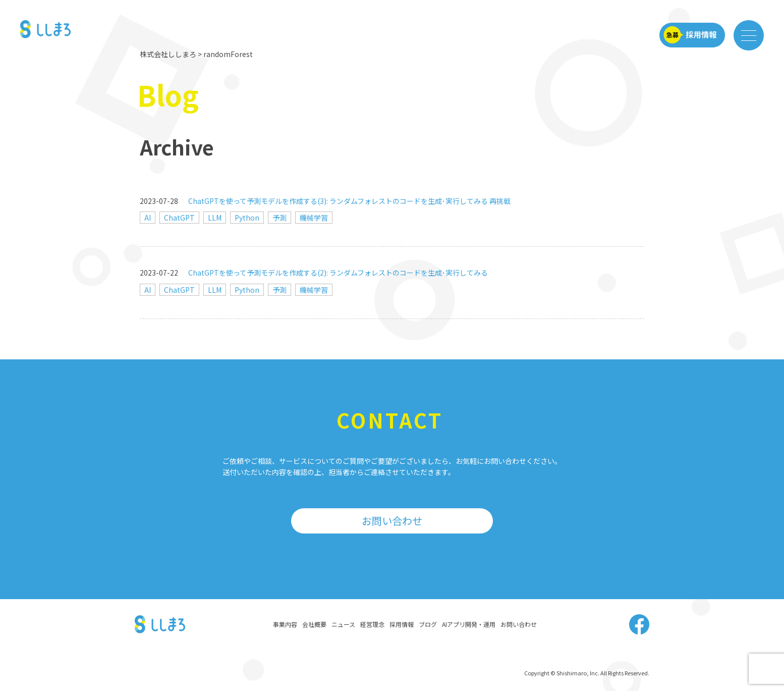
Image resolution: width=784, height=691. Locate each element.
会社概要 (314, 624)
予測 (279, 218)
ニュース (343, 624)
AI (148, 218)
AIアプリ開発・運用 (469, 624)
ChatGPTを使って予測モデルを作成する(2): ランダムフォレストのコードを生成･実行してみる (338, 273)
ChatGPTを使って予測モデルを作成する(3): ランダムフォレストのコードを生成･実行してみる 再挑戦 (349, 201)
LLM (215, 218)
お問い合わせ (392, 521)
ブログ (428, 624)
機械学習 (314, 218)
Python (247, 218)
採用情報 (402, 624)
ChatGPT (179, 218)
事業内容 (285, 624)
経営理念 (372, 624)
